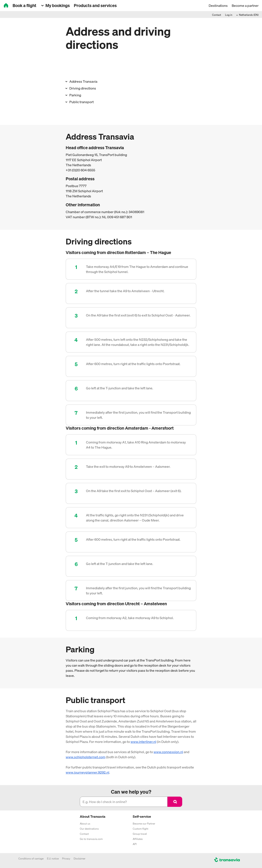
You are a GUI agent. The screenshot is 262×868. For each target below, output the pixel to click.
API (135, 844)
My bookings (57, 5)
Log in (229, 15)
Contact (217, 15)
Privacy (66, 859)
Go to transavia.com (91, 839)
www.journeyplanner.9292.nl (87, 772)
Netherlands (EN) (248, 15)
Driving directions (82, 88)
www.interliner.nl (143, 742)
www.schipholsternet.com (86, 757)
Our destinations (89, 829)
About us (85, 824)
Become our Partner (144, 824)
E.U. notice (53, 859)
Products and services (95, 5)
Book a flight (24, 5)
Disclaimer (79, 859)
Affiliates (138, 839)
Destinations (218, 6)
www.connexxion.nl (168, 752)
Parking (75, 95)
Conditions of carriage (31, 859)
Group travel (140, 834)
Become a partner (245, 6)
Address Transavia (83, 81)
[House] (6, 6)
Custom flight (140, 829)
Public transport (81, 102)
